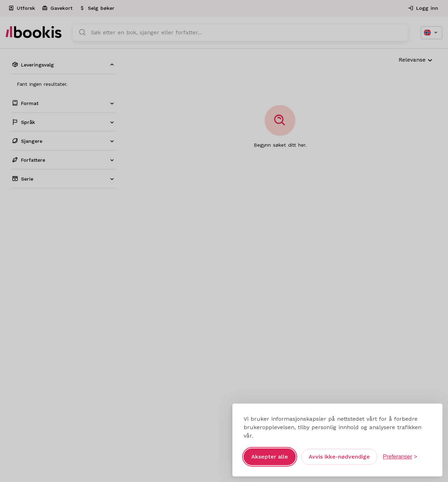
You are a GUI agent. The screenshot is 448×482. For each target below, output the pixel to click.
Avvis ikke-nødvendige (339, 457)
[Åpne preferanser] (400, 457)
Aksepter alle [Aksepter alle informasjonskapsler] (270, 457)
